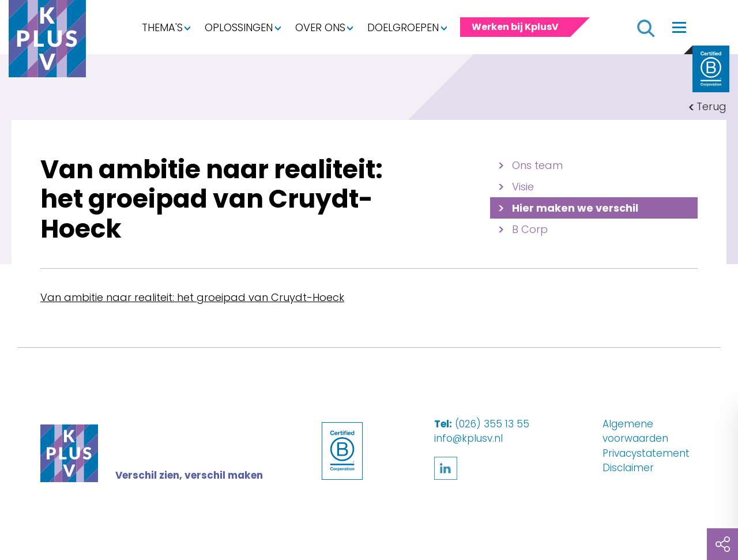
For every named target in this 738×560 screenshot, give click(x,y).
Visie (523, 187)
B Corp (530, 229)
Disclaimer (628, 468)
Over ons (320, 27)
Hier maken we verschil (575, 208)
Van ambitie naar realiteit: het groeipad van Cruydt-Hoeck (192, 297)
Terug (711, 106)
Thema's (162, 27)
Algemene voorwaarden (635, 431)
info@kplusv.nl (468, 438)
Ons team (537, 165)
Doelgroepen (403, 27)
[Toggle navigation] (679, 27)
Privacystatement (646, 453)
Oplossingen (239, 27)
